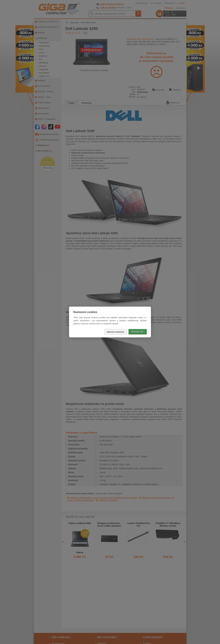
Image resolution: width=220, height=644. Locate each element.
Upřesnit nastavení (116, 332)
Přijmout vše (137, 332)
